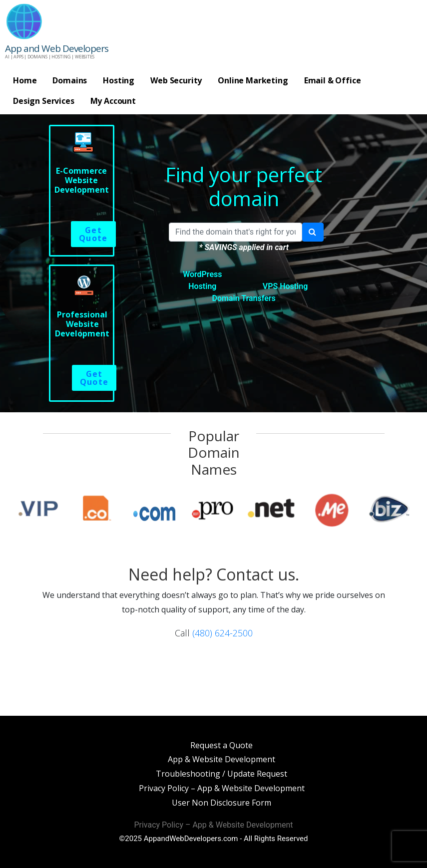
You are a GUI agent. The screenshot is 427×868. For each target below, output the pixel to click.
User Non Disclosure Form (221, 803)
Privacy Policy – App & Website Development (222, 788)
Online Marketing (253, 80)
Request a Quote (221, 745)
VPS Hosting (285, 286)
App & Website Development (221, 759)
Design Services (44, 101)
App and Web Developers (57, 48)
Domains (70, 80)
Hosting (119, 80)
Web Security (176, 80)
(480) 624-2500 (222, 633)
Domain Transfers (244, 298)
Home (25, 80)
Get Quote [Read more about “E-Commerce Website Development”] (93, 234)
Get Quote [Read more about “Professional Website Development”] (94, 378)
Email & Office (333, 80)
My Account (113, 101)
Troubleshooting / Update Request (221, 774)
